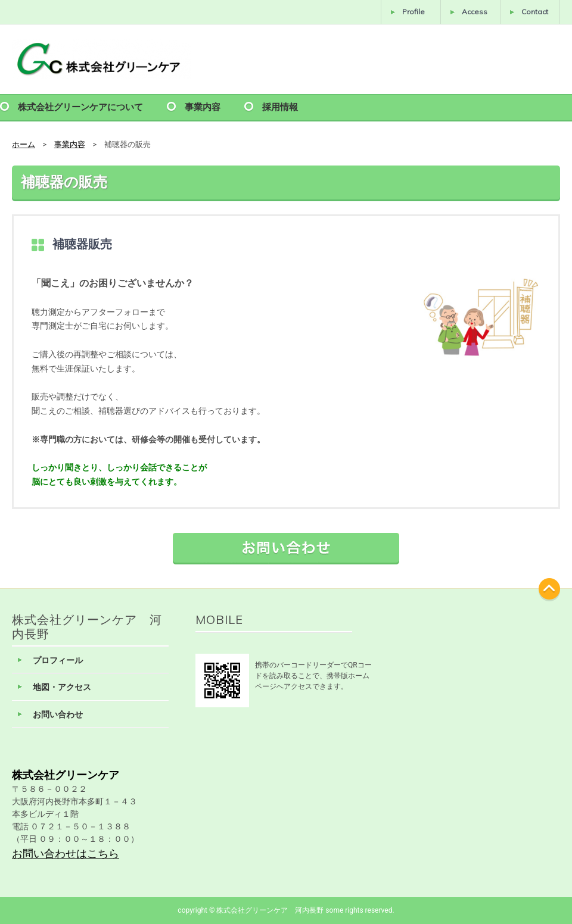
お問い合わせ (58, 715)
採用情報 (280, 106)
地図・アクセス (62, 687)
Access (475, 12)
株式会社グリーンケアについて (80, 106)
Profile (414, 12)
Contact (535, 12)
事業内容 (203, 106)
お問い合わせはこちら (66, 853)
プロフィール (58, 661)
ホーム (24, 144)
